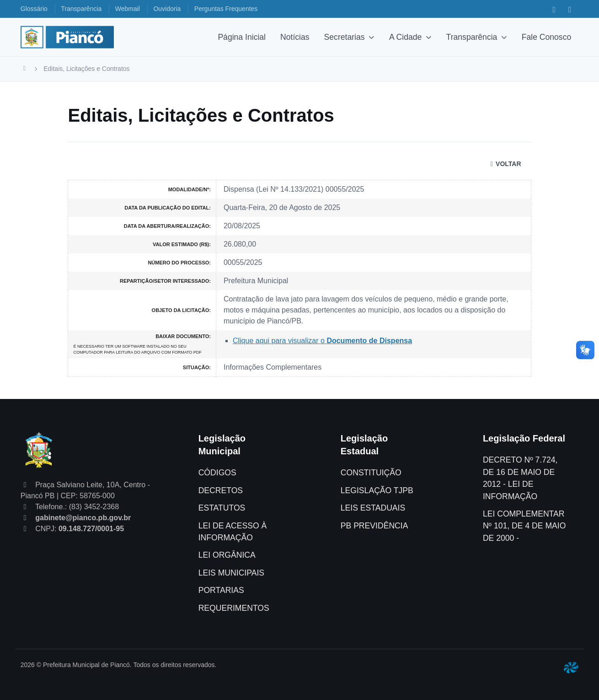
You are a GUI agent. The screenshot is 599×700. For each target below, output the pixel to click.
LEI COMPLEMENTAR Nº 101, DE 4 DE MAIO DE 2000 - (524, 526)
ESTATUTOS (222, 508)
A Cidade (405, 37)
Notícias (295, 37)
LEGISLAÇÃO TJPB (377, 490)
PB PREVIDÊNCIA (374, 526)
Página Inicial (242, 37)
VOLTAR (505, 164)
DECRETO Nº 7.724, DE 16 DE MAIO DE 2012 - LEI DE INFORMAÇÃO (520, 478)
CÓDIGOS (217, 473)
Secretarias (345, 37)
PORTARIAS (221, 590)
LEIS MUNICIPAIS (231, 573)
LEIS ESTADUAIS (373, 508)
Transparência (472, 37)
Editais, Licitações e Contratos (86, 69)
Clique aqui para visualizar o (322, 341)
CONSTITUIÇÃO (371, 473)
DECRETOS (221, 490)
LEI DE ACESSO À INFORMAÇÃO (233, 532)
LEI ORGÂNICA (227, 555)
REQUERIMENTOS (234, 608)
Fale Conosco (547, 37)
